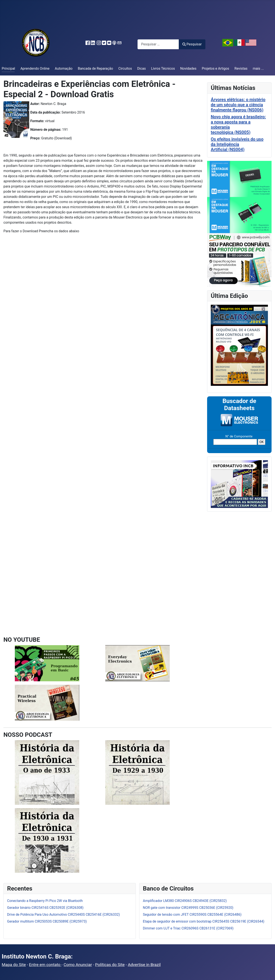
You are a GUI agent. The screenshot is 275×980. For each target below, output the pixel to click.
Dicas (142, 68)
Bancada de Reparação (95, 68)
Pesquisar (192, 44)
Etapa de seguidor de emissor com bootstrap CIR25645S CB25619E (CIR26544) (204, 921)
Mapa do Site (14, 965)
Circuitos (125, 68)
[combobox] (158, 44)
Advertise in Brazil (144, 965)
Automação (64, 68)
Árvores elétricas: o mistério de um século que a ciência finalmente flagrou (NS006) (238, 105)
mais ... (258, 68)
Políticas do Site (110, 965)
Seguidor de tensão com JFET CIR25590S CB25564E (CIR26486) (192, 915)
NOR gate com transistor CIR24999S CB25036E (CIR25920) (188, 908)
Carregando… (71, 439)
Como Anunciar (78, 965)
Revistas (241, 68)
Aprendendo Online (35, 68)
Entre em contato (45, 965)
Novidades (188, 68)
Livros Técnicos (163, 68)
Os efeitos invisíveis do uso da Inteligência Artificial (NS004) (237, 144)
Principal (8, 68)
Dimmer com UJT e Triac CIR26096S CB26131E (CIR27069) (188, 928)
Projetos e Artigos (215, 68)
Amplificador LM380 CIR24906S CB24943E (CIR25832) (185, 901)
